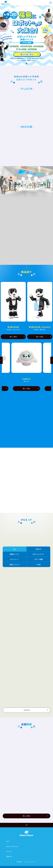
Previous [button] (1, 360)
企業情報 (19, 862)
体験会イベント (15, 554)
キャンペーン (15, 559)
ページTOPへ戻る (26, 825)
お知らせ (38, 549)
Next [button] (52, 360)
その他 (38, 564)
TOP (8, 841)
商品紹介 (26, 272)
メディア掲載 (38, 559)
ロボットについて (38, 554)
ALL (15, 549)
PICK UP (9, 851)
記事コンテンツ (15, 564)
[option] (26, 34)
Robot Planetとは (12, 846)
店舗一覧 (9, 856)
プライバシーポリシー (30, 862)
